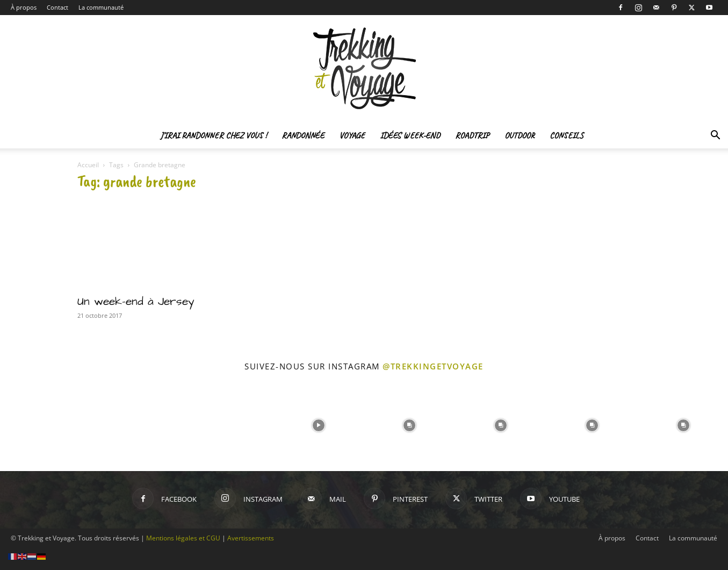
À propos (24, 7)
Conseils (567, 136)
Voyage (352, 136)
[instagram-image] (45, 424)
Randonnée (303, 136)
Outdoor (520, 136)
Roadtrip (472, 136)
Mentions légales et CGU (183, 538)
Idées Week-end (410, 136)
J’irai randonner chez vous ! (213, 136)
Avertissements (251, 538)
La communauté (101, 7)
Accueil (88, 165)
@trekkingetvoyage (433, 366)
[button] (715, 136)
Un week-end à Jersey (136, 301)
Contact (57, 7)
